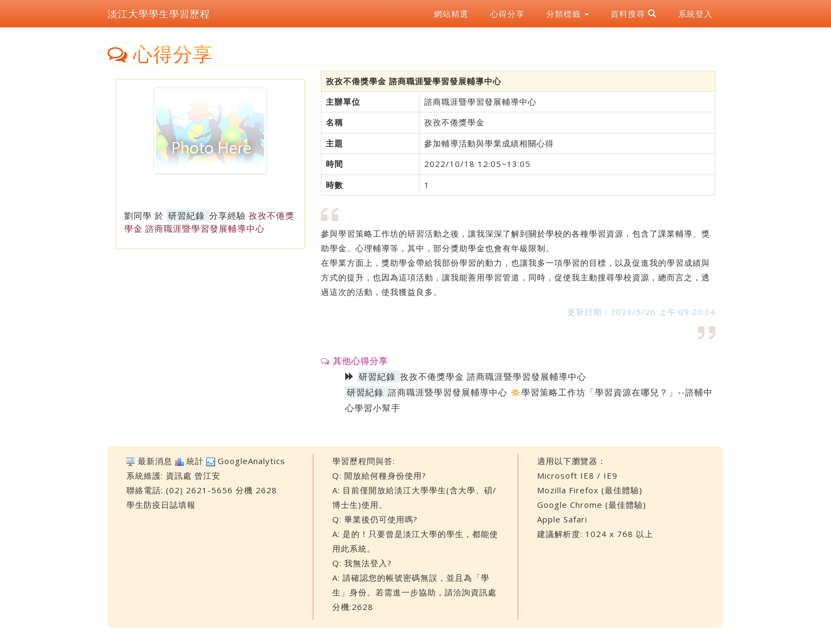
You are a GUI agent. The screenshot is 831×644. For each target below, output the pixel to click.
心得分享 (507, 14)
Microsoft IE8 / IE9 (577, 475)
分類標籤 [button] (568, 14)
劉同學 (138, 216)
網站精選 (451, 14)
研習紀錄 (186, 216)
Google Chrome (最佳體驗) (592, 505)
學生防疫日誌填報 (161, 505)
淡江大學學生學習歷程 (159, 14)
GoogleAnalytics (252, 461)
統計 (195, 461)
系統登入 (695, 14)
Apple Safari (562, 519)
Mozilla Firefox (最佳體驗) (590, 490)
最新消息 (155, 461)
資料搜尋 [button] (634, 14)
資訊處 (179, 475)
